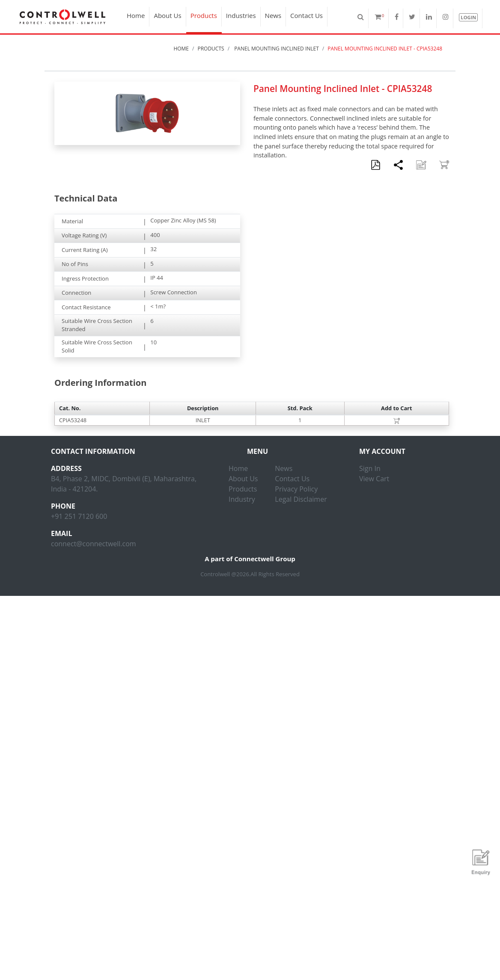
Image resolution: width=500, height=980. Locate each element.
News (272, 15)
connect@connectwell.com (94, 544)
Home (135, 15)
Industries (241, 15)
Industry (242, 499)
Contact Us (306, 15)
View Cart (374, 479)
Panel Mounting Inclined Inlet (276, 49)
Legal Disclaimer (301, 499)
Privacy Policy (296, 489)
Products (203, 15)
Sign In (370, 468)
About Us (167, 15)
